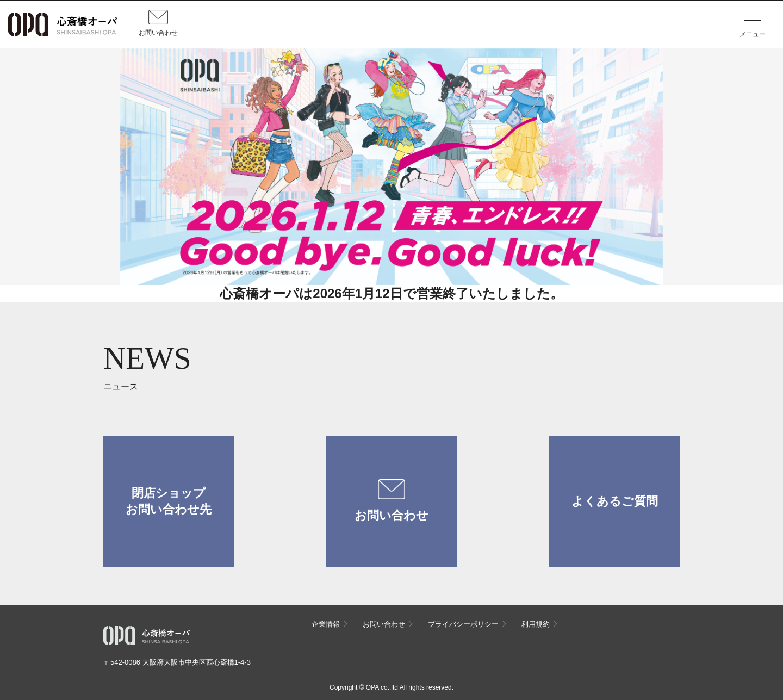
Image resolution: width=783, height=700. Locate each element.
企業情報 (326, 624)
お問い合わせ (391, 501)
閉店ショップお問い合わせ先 (169, 501)
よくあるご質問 (615, 501)
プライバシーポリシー (463, 624)
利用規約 (536, 624)
